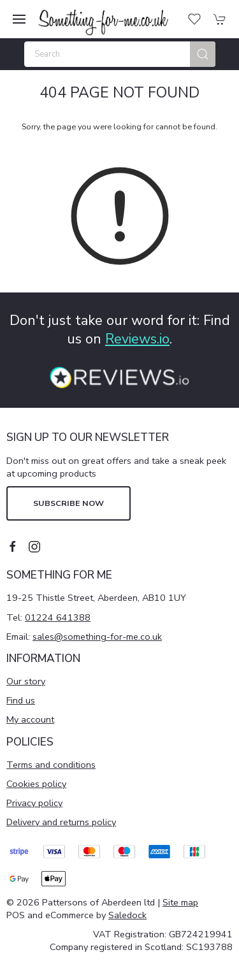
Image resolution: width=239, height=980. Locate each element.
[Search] (120, 54)
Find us (21, 700)
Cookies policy (36, 784)
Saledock (127, 915)
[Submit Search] (203, 54)
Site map (180, 902)
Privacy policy (34, 803)
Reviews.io (137, 339)
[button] (19, 19)
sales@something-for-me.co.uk (97, 637)
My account (30, 719)
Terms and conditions (51, 765)
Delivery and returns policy (61, 822)
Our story (26, 681)
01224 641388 (58, 617)
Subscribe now (69, 503)
